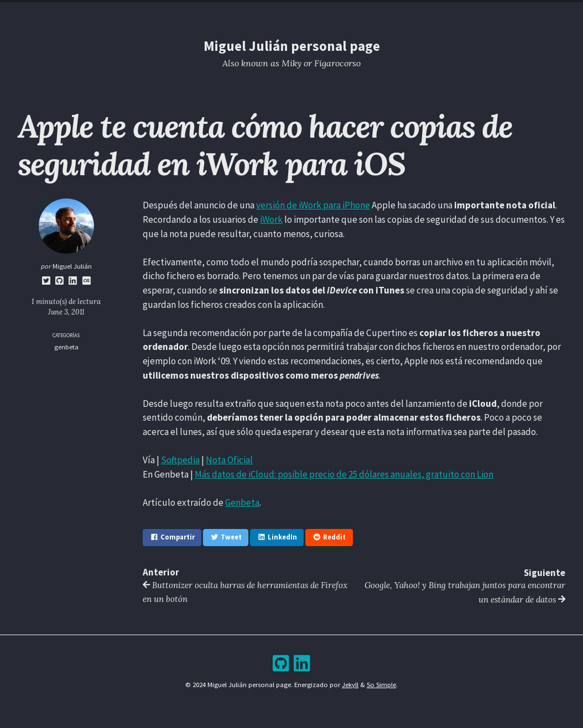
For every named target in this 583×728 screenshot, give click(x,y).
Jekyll (350, 684)
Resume (250, 10)
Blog (282, 10)
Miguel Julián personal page (291, 46)
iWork (271, 219)
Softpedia (180, 460)
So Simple (381, 684)
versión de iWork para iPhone (313, 205)
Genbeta (242, 502)
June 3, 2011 (66, 312)
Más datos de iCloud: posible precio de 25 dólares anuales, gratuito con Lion (344, 474)
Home (218, 10)
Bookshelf (356, 10)
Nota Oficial (229, 460)
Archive (314, 10)
